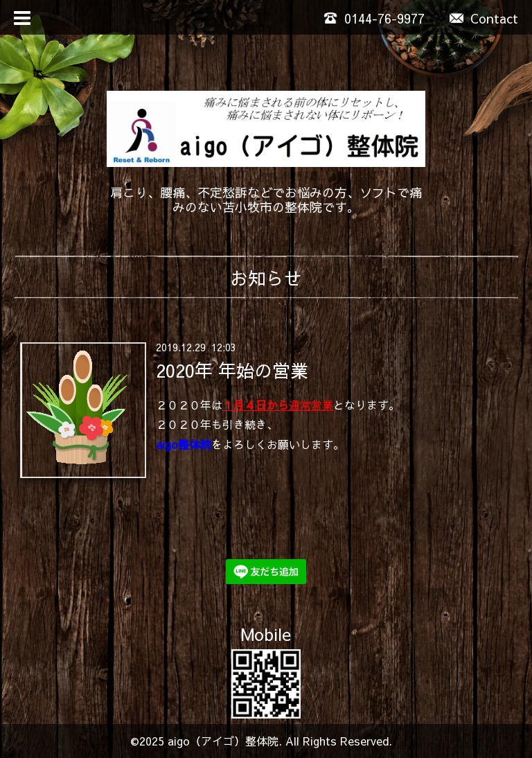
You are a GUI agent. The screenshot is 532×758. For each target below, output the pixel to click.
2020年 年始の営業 (232, 369)
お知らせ (266, 278)
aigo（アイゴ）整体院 (223, 741)
